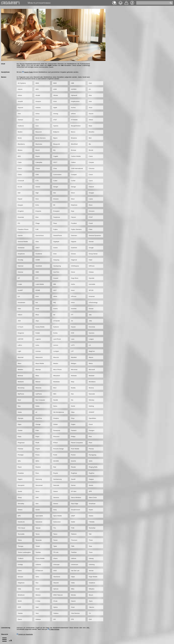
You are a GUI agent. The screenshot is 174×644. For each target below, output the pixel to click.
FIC (19, 223)
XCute (55, 601)
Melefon (20, 370)
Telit (90, 534)
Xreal (73, 607)
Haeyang (56, 260)
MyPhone (21, 394)
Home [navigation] (3, 2)
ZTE (72, 619)
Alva (90, 95)
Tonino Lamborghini (24, 552)
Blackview (39, 144)
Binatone (74, 138)
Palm (37, 430)
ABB (73, 83)
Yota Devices (75, 613)
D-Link (20, 187)
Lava (73, 339)
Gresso (73, 254)
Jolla (90, 321)
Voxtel (38, 589)
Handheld (39, 266)
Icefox (73, 284)
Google (91, 248)
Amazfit (20, 101)
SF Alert (74, 491)
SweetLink (21, 522)
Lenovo (56, 345)
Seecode (56, 485)
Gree (55, 254)
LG (90, 345)
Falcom (73, 217)
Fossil (91, 223)
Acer (90, 83)
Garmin (20, 235)
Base (90, 126)
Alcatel (38, 95)
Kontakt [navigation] (126, 2)
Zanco (20, 619)
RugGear (74, 473)
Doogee (91, 193)
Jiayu (37, 321)
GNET (38, 248)
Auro (37, 126)
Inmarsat (92, 296)
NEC (55, 394)
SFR (90, 491)
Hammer (21, 266)
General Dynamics (95, 235)
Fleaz (55, 223)
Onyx (73, 418)
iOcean (91, 309)
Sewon (56, 491)
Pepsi (37, 437)
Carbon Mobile (76, 156)
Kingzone (21, 333)
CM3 (37, 175)
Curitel (73, 181)
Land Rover (57, 339)
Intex (19, 309)
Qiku (19, 461)
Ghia (37, 242)
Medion (56, 363)
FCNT (91, 217)
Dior (55, 193)
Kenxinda (92, 327)
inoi (37, 303)
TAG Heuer (21, 528)
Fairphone (57, 217)
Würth (20, 601)
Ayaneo (56, 126)
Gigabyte (56, 242)
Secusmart (39, 485)
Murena (91, 388)
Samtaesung (57, 479)
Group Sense (93, 254)
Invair (37, 309)
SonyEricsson (76, 510)
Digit (37, 193)
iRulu (37, 315)
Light (19, 351)
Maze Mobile (40, 363)
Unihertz (38, 565)
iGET (55, 290)
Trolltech (21, 558)
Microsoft (92, 370)
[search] (153, 3)
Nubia (20, 412)
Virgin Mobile (93, 577)
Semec (73, 485)
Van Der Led (75, 571)
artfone (73, 114)
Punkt (55, 455)
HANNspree (75, 266)
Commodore (57, 175)
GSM (18, 65)
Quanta (73, 461)
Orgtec (73, 424)
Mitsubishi (57, 376)
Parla (19, 437)
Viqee (73, 577)
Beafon (20, 132)
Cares (91, 156)
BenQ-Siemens (41, 138)
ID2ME (38, 290)
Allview (56, 95)
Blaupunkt (57, 144)
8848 (37, 83)
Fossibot (74, 223)
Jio (72, 321)
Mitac (37, 376)
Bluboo (20, 150)
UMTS (23, 65)
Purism (73, 455)
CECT (55, 162)
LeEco (20, 345)
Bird (90, 138)
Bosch (38, 150)
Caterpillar (39, 162)
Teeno (55, 534)
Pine (90, 437)
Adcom (20, 89)
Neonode (92, 394)
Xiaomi (73, 601)
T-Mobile (92, 522)
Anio (90, 101)
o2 (36, 412)
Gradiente (39, 254)
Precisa (91, 449)
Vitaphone (21, 583)
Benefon (92, 132)
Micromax (74, 370)
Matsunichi (39, 357)
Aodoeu (38, 108)
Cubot (55, 181)
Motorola (38, 388)
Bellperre (56, 132)
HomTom (56, 272)
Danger (56, 187)
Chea (55, 168)
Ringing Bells (93, 467)
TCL (55, 528)
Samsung (39, 479)
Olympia (20, 418)
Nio (72, 400)
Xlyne (91, 601)
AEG (37, 89)
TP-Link (56, 552)
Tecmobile (21, 534)
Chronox (92, 168)
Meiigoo (74, 363)
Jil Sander (57, 321)
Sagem (20, 479)
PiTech (55, 443)
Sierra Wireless (76, 497)
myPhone (39, 394)
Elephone (74, 205)
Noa (19, 406)
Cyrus (91, 181)
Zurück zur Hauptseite (25, 634)
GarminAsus (40, 235)
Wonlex (73, 595)
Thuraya (20, 546)
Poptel (38, 449)
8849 (55, 83)
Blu (90, 144)
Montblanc (92, 382)
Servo (37, 491)
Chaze (38, 168)
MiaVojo (38, 370)
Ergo (73, 211)
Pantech (74, 430)
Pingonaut (21, 443)
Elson (91, 205)
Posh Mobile (75, 449)
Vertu (37, 577)
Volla (19, 589)
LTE (27, 65)
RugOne (92, 473)
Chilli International (77, 168)
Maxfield (74, 357)
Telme (20, 540)
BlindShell (74, 144)
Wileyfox (92, 589)
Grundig (20, 260)
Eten (37, 217)
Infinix (55, 296)
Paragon (92, 430)
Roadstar (21, 473)
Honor (73, 272)
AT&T (55, 120)
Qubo (91, 461)
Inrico (73, 303)
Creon (91, 175)
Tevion (55, 540)
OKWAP (91, 412)
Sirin (37, 504)
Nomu (55, 406)
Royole (56, 473)
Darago (73, 187)
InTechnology (93, 303)
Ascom (91, 114)
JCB (19, 321)
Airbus (20, 95)
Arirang (56, 114)
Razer (20, 467)
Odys (73, 412)
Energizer (56, 211)
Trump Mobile (40, 558)
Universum (75, 565)
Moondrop (21, 388)
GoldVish (74, 248)
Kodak (38, 333)
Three (91, 540)
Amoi (55, 101)
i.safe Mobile (40, 284)
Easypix (20, 205)
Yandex (20, 613)
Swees (91, 516)
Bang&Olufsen (76, 126)
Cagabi (56, 156)
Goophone (21, 254)
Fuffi (37, 229)
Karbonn (56, 327)
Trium (91, 552)
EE (54, 205)
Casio (20, 162)
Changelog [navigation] (121, 2)
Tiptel (55, 546)
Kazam (73, 327)
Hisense (20, 272)
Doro (37, 199)
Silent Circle (93, 497)
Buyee (38, 156)
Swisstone (39, 522)
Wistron (38, 595)
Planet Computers (77, 443)
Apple (55, 108)
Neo (72, 394)
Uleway (91, 558)
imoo (37, 296)
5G (32, 65)
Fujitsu (55, 229)
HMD (37, 272)
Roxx (37, 473)
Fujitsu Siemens (76, 229)
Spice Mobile (57, 516)
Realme (38, 467)
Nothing (91, 406)
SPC (19, 516)
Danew (38, 187)
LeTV (73, 345)
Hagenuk (74, 260)
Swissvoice (57, 522)
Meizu (91, 363)
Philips (73, 437)
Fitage (38, 223)
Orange (38, 424)
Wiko (73, 589)
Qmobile (56, 461)
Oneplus (56, 418)
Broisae (74, 150)
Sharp (20, 497)
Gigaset (74, 242)
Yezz (37, 613)
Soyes (91, 510)
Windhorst (21, 595)
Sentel (20, 491)
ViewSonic (57, 577)
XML (88, 628)
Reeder (73, 467)
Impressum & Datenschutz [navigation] (132, 3)
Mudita (73, 388)
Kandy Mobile (40, 327)
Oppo (20, 424)
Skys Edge (75, 504)
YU (90, 613)
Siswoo (56, 504)
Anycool (20, 108)
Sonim (38, 510)
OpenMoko (92, 418)
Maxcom (56, 357)
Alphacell (74, 95)
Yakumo (91, 607)
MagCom (92, 351)
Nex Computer (40, 400)
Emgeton (21, 211)
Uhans (55, 558)
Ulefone (74, 558)
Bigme (55, 138)
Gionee (91, 242)
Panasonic (57, 430)
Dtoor (73, 199)
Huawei (56, 278)
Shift (37, 497)
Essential (21, 217)
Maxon (91, 357)
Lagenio (38, 339)
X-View (38, 601)
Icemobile (92, 284)
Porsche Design (58, 449)
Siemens (56, 497)
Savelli (73, 479)
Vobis (73, 583)
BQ (54, 150)
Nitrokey (91, 400)
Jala (90, 315)
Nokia (37, 406)
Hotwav (91, 272)
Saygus (91, 479)
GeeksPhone (58, 235)
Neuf (19, 400)
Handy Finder (28, 72)
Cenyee (91, 162)
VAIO (55, 571)
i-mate (20, 284)
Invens (55, 309)
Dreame (56, 199)
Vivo (37, 583)
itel (54, 315)
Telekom (74, 534)
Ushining (92, 565)
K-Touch (20, 327)
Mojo (73, 382)
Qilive (37, 461)
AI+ (90, 89)
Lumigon (56, 351)
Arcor (91, 108)
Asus (37, 120)
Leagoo (91, 339)
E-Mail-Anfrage (53, 629)
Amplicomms (75, 101)
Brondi (91, 150)
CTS (37, 181)
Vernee (91, 571)
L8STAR (20, 339)
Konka (55, 333)
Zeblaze (38, 619)
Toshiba (38, 552)
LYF (72, 351)
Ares (19, 114)
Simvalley (21, 504)
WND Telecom (58, 595)
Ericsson (92, 211)
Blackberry (21, 144)
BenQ (20, 138)
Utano (20, 571)
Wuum (91, 595)
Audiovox (21, 126)
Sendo (91, 485)
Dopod (20, 199)
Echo (37, 205)
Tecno (38, 534)
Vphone (56, 589)
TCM (73, 528)
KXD (73, 333)
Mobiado (74, 376)
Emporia (38, 211)
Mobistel (92, 376)
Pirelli (37, 443)
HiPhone (92, 266)
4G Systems (22, 83)
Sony (55, 510)
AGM (55, 89)
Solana (20, 510)
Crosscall (21, 181)
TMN (73, 546)
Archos (73, 108)
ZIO (54, 619)
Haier (91, 260)
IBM (55, 284)
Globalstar (21, 248)
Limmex (38, 351)
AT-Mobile (74, 120)
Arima (37, 114)
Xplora (55, 607)
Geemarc (74, 235)
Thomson (74, 540)
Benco (73, 132)
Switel (73, 522)
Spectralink (39, 516)
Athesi (91, 120)
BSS (19, 156)
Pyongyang (92, 455)
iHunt (73, 290)
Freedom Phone (23, 229)
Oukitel (20, 430)
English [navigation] (114, 2)
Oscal (91, 424)
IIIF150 (91, 290)
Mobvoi (38, 382)
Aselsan (20, 120)
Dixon (73, 193)
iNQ (55, 303)
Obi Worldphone (59, 412)
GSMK (38, 260)
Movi (55, 388)
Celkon (73, 162)
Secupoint (21, 485)
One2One (39, 418)
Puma (37, 455)
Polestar (20, 449)
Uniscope (56, 565)
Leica (37, 345)
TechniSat (92, 528)
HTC (37, 278)
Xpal (37, 607)
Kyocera (91, 333)
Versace (20, 577)
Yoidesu (56, 613)
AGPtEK (74, 89)
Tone (90, 546)
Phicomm (56, 437)
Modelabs (56, 382)
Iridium (20, 315)
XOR (19, 607)
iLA (19, 296)
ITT (72, 315)
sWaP (73, 516)
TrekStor (74, 552)
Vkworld (56, 583)
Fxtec (91, 229)
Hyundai (91, 278)
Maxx (20, 363)
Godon (55, 248)
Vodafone (92, 583)
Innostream (21, 303)
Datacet (91, 187)
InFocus (74, 296)
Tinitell (38, 546)
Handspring (57, 266)
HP (19, 278)
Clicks (20, 175)
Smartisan (92, 504)
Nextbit (56, 400)
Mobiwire (21, 382)
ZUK (90, 619)
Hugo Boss (75, 278)
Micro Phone (57, 370)
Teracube (39, 540)
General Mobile (23, 242)
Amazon (38, 101)
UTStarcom (39, 571)
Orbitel (55, 424)
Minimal (20, 376)
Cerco (20, 168)
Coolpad (74, 175)
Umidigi (20, 565)
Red (55, 467)
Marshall (21, 357)
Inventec (74, 309)
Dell (19, 193)
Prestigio (21, 455)
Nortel (73, 406)
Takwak (38, 528)
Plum (90, 443)
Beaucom (39, 132)
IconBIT (20, 290)
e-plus (91, 199)
